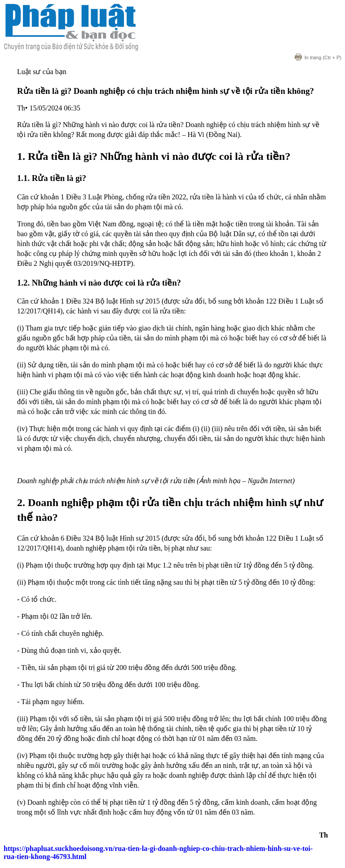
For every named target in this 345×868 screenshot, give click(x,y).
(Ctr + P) (318, 57)
